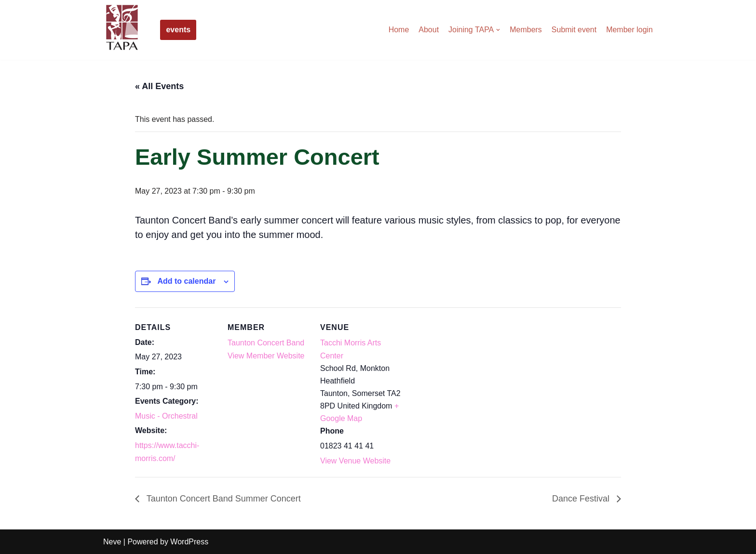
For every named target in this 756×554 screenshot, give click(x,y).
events (178, 30)
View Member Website (266, 356)
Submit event (574, 30)
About (429, 30)
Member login (629, 30)
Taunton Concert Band (266, 343)
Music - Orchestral (166, 416)
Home (398, 30)
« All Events (159, 86)
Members (526, 30)
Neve (112, 542)
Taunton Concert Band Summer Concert (223, 499)
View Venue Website (355, 461)
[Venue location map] (464, 374)
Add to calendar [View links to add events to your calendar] (186, 281)
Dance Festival (582, 499)
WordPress (189, 542)
